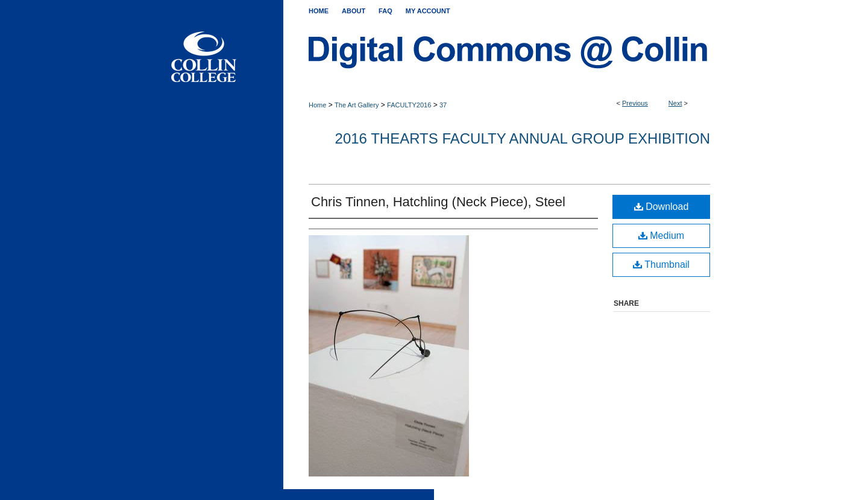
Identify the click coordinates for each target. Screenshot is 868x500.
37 (443, 105)
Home (317, 105)
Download (662, 207)
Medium (661, 236)
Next (675, 103)
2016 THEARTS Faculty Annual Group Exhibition (523, 138)
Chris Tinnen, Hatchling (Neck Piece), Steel (438, 202)
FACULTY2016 (409, 105)
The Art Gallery (357, 105)
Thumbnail (661, 264)
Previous (635, 103)
